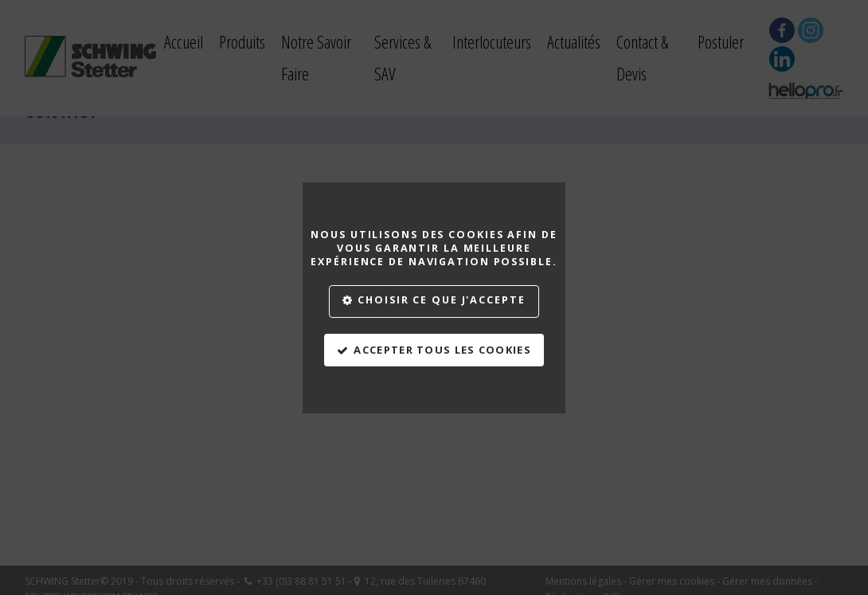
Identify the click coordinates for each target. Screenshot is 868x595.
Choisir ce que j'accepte (441, 300)
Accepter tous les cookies (442, 350)
